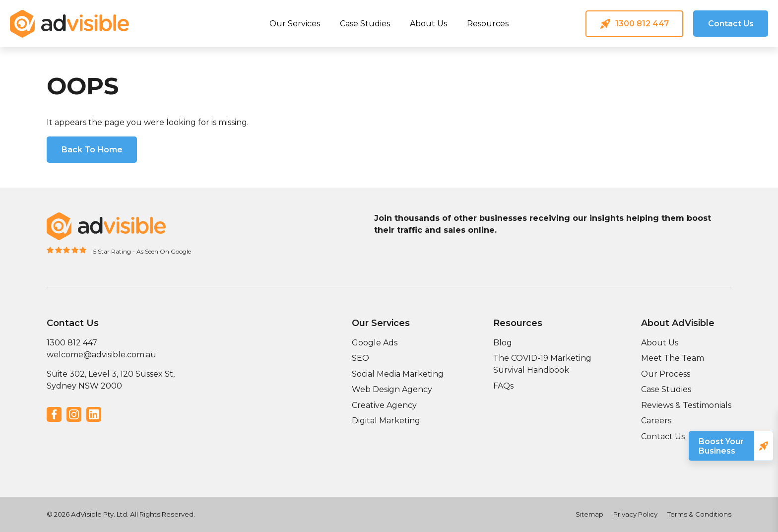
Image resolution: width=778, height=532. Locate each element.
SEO (360, 358)
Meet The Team (673, 358)
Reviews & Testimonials (686, 405)
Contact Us (663, 436)
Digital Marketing (386, 421)
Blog (503, 343)
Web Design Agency (392, 389)
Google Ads (375, 343)
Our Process (666, 374)
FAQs (503, 386)
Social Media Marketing (398, 374)
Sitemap (589, 514)
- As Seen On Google (162, 251)
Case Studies (365, 24)
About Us (428, 24)
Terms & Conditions (699, 514)
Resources (488, 24)
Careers (656, 421)
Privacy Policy (635, 514)
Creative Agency (384, 405)
